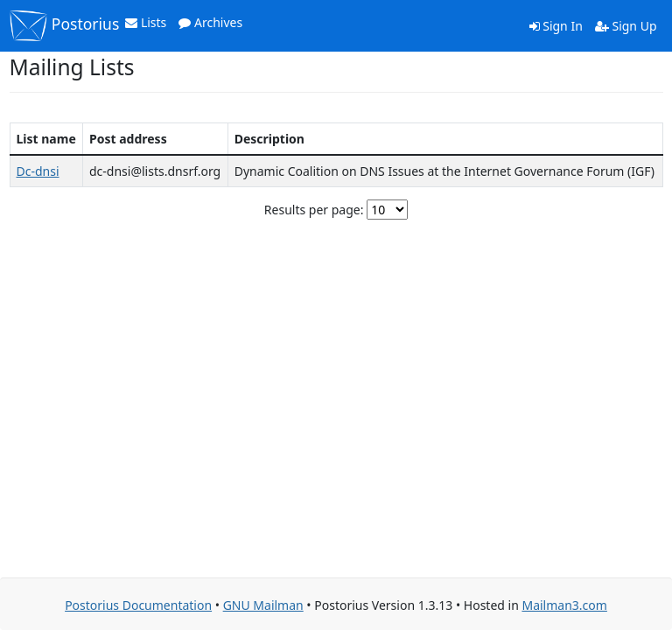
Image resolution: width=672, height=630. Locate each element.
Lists (146, 22)
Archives (210, 22)
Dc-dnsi (38, 171)
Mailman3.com (564, 605)
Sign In (556, 26)
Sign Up (626, 26)
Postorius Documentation (138, 605)
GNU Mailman (263, 605)
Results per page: (314, 210)
